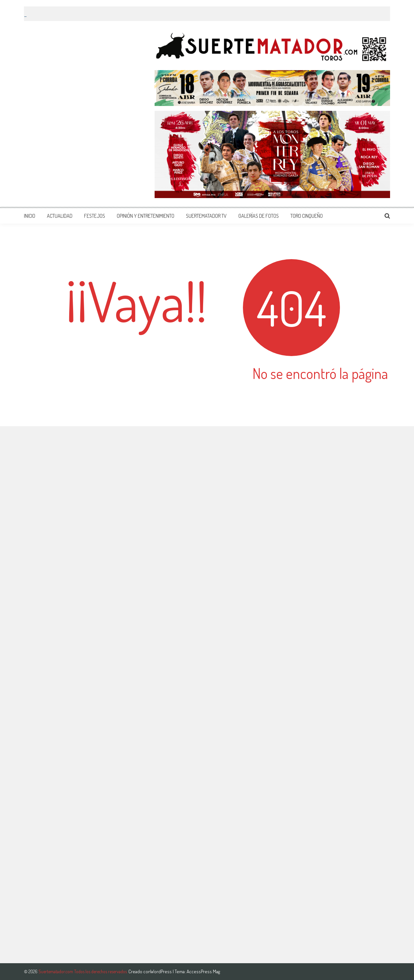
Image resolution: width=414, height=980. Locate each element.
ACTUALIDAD (60, 216)
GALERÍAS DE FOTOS (259, 216)
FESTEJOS (95, 216)
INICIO (30, 216)
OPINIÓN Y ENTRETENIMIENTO (146, 216)
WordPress (162, 971)
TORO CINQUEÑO (307, 216)
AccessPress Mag (203, 971)
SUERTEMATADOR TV (206, 216)
